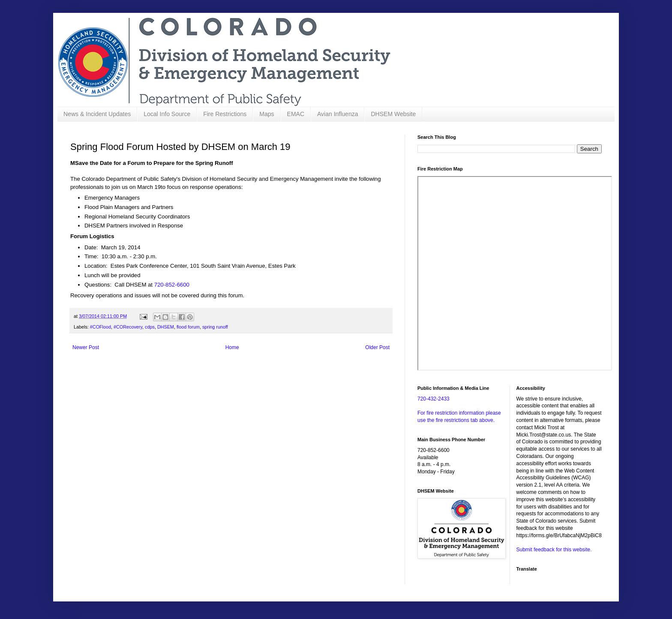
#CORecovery (128, 327)
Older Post (377, 347)
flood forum (188, 327)
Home (232, 347)
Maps (267, 114)
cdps (150, 327)
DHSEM (166, 327)
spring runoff (215, 327)
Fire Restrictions (225, 114)
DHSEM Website (393, 114)
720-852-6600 (172, 285)
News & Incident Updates (97, 114)
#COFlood (100, 327)
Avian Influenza (337, 114)
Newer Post (86, 347)
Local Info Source (167, 114)
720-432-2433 (433, 399)
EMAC (296, 114)
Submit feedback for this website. (554, 550)
